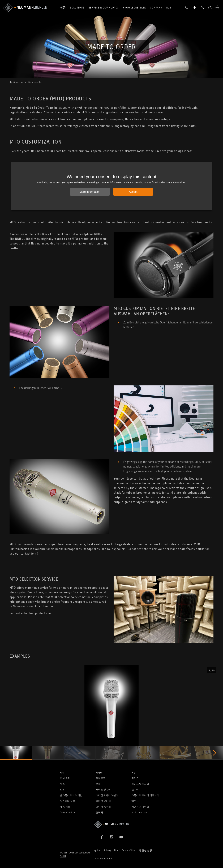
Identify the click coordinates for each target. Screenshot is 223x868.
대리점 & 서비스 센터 (107, 795)
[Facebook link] (102, 837)
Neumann (18, 82)
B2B (169, 7)
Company (156, 7)
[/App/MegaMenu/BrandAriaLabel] (25, 8)
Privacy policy (111, 850)
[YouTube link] (121, 837)
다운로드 (101, 778)
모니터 (135, 789)
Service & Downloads (104, 7)
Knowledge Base (134, 7)
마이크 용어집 (103, 801)
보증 (98, 784)
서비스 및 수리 (104, 789)
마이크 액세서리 (140, 784)
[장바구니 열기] (210, 7)
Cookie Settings (68, 812)
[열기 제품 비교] (195, 7)
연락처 (99, 812)
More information (90, 192)
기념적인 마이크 (140, 807)
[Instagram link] (111, 837)
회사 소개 (65, 778)
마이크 (135, 778)
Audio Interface (139, 812)
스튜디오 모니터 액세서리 (145, 795)
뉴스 (62, 784)
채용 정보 (65, 807)
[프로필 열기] (202, 7)
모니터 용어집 (103, 807)
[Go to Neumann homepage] (112, 824)
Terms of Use (128, 850)
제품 (63, 7)
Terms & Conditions (103, 858)
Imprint (96, 850)
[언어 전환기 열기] (217, 7)
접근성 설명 (146, 850)
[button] (187, 8)
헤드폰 (135, 801)
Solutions (77, 7)
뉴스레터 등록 (68, 801)
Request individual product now (30, 613)
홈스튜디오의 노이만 (71, 795)
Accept (133, 192)
